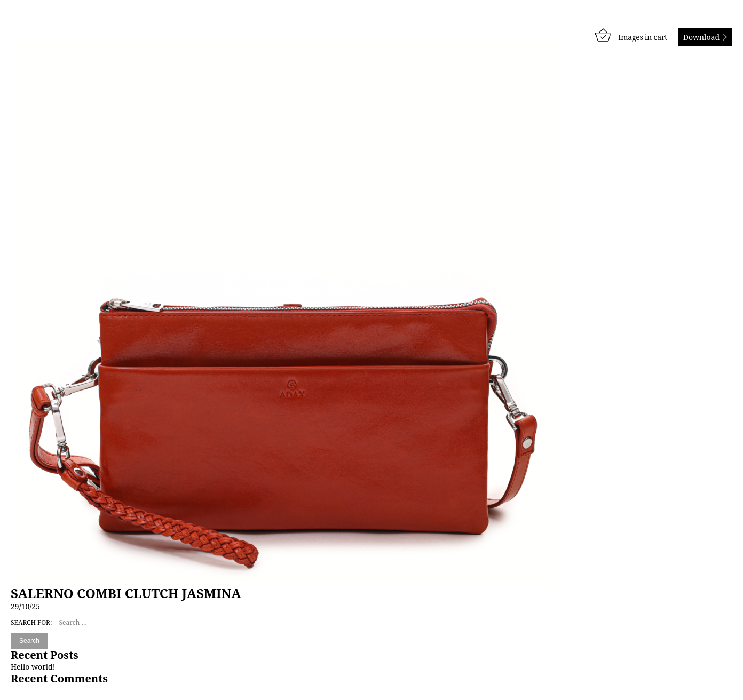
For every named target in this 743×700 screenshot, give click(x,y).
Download (701, 37)
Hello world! (33, 667)
